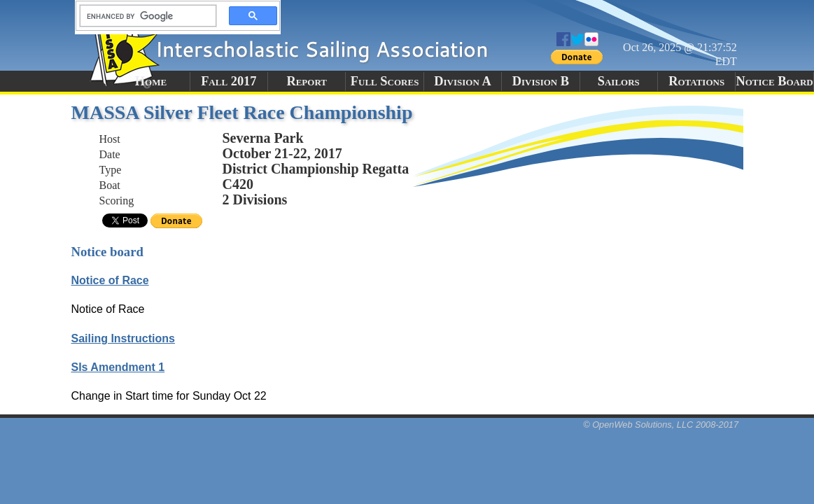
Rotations (696, 81)
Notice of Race (110, 280)
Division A (462, 81)
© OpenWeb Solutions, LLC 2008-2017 (661, 425)
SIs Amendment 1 (118, 367)
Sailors (619, 81)
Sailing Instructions (123, 338)
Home (151, 81)
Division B (541, 81)
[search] (144, 16)
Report (307, 81)
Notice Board (774, 81)
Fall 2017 (229, 81)
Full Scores (385, 81)
